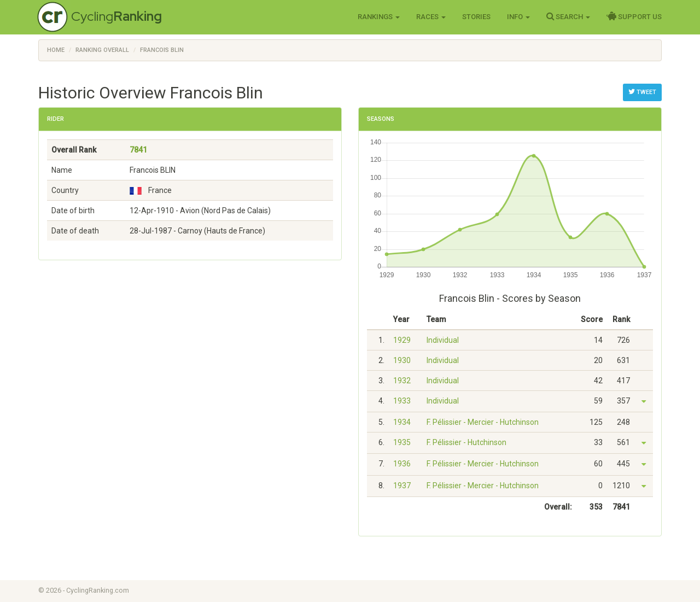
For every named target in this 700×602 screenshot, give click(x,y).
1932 (402, 381)
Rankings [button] (379, 17)
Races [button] (431, 17)
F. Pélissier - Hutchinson (466, 442)
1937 (402, 486)
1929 (402, 340)
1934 (402, 422)
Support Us (634, 16)
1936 (402, 464)
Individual (443, 340)
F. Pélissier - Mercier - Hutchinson (483, 422)
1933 (402, 401)
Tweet (642, 92)
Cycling (116, 16)
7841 (138, 150)
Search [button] (568, 16)
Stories (476, 17)
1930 (402, 360)
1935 (402, 442)
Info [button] (518, 17)
